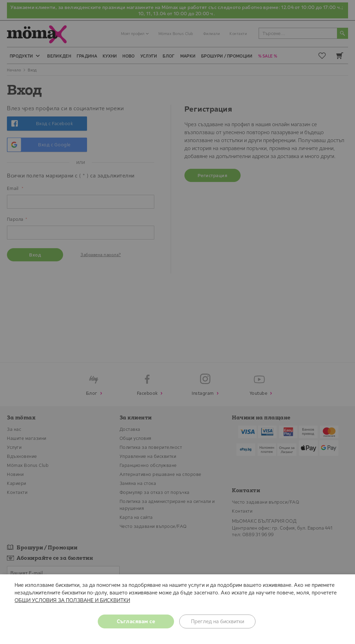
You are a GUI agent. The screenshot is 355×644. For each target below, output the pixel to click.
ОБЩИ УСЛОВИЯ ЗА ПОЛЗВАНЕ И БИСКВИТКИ (72, 600)
